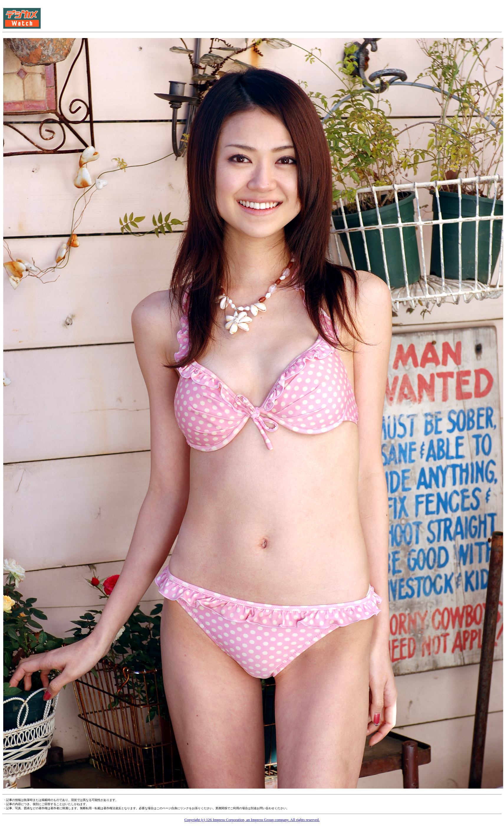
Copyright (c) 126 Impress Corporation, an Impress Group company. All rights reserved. (252, 820)
